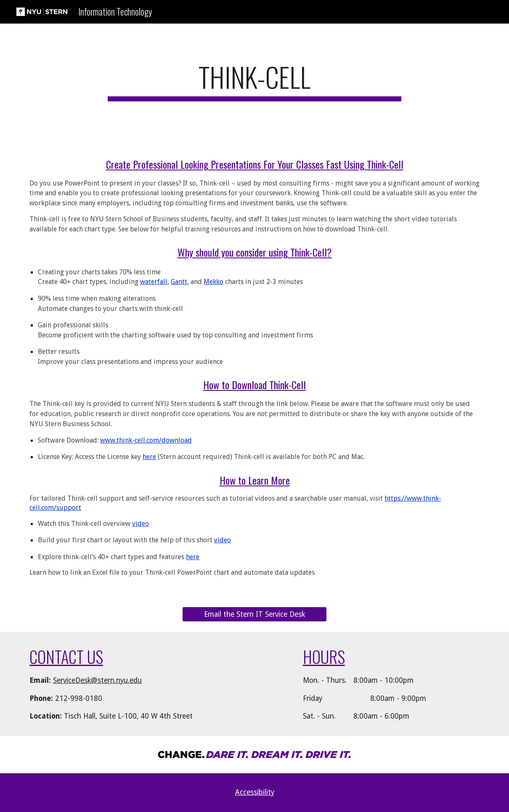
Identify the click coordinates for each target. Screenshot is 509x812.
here (149, 457)
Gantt (179, 282)
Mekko (213, 282)
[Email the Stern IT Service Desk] (254, 614)
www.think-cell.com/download (146, 440)
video (141, 524)
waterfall (154, 282)
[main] (255, 81)
